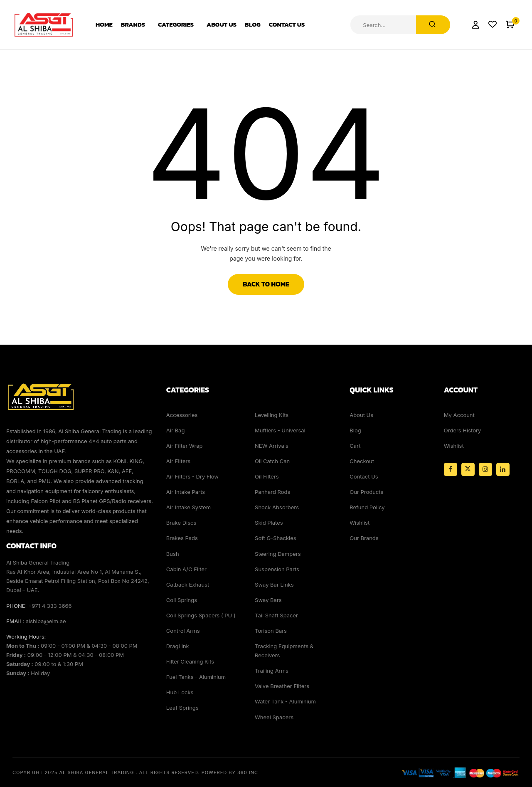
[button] (510, 25)
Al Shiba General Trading (97, 772)
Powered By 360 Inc (230, 772)
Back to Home (266, 284)
